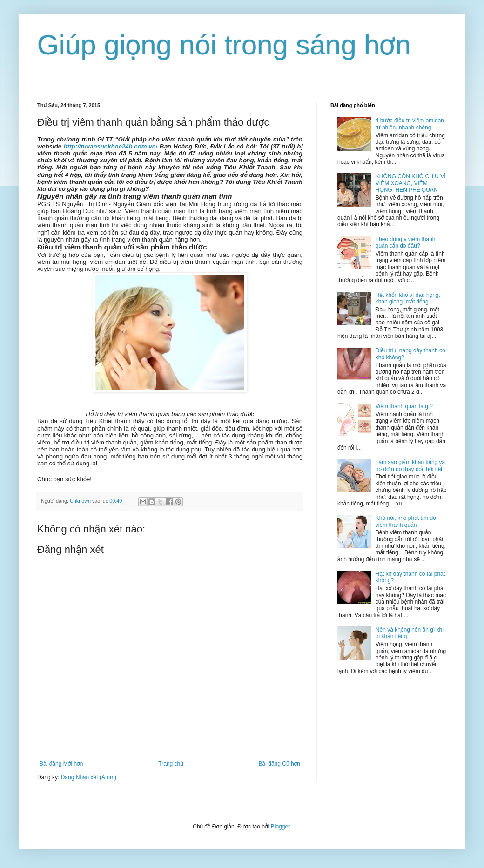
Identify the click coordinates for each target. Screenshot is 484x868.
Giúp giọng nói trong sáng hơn (224, 45)
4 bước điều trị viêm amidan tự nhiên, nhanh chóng (410, 124)
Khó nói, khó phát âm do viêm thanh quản (406, 521)
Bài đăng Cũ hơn (279, 764)
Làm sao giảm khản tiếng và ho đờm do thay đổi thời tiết (410, 465)
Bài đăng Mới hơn (61, 764)
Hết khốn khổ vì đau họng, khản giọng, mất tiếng (408, 298)
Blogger (280, 827)
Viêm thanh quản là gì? (404, 406)
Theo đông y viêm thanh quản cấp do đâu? (406, 242)
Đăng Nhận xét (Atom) (89, 777)
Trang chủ (171, 764)
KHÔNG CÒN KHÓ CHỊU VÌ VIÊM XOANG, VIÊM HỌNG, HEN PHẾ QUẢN (411, 183)
